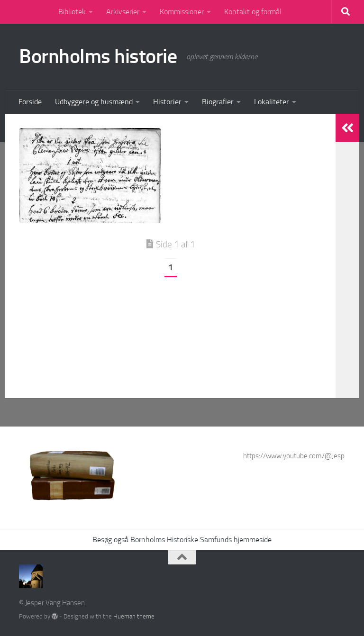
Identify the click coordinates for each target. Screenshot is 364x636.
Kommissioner (182, 12)
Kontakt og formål (253, 12)
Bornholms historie (98, 56)
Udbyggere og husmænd (94, 102)
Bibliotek (72, 12)
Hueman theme (134, 616)
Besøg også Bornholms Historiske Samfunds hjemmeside (182, 540)
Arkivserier (123, 12)
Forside (30, 102)
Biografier (218, 102)
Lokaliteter (272, 102)
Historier (167, 102)
